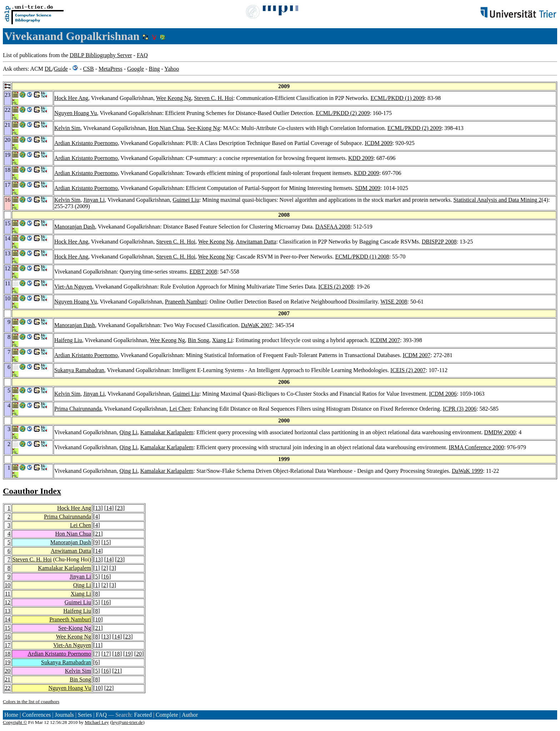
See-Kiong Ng (204, 128)
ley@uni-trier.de (127, 722)
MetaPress (111, 69)
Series (85, 715)
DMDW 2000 (500, 432)
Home (11, 715)
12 (7, 602)
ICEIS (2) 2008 (336, 287)
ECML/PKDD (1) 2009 (397, 98)
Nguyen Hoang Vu (76, 113)
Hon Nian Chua (166, 128)
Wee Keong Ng (174, 98)
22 (7, 688)
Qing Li (128, 432)
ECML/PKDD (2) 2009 (343, 113)
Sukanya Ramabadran (79, 370)
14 (109, 508)
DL (48, 69)
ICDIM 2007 (385, 340)
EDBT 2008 (203, 272)
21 (98, 534)
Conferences (36, 715)
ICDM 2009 (379, 143)
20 (139, 654)
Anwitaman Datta (256, 242)
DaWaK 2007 (257, 325)
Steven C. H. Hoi (214, 98)
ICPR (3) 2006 (460, 409)
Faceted (143, 715)
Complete (167, 715)
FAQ (142, 55)
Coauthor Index (32, 491)
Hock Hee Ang (71, 98)
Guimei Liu (186, 200)
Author (190, 715)
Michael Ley (97, 722)
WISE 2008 (394, 302)
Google (136, 69)
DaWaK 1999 (467, 471)
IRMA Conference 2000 (477, 447)
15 (106, 542)
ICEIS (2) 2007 (408, 370)
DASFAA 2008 (333, 227)
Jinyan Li (94, 200)
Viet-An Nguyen (73, 287)
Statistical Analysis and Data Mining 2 (498, 200)
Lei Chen (180, 409)
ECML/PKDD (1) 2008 (362, 257)
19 (128, 654)
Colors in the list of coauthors (31, 702)
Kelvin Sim (67, 128)
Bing (154, 69)
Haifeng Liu (68, 340)
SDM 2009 (368, 188)
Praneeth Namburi (186, 302)
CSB (88, 69)
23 (120, 508)
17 (7, 645)
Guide (61, 69)
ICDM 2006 (443, 394)
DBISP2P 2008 (439, 242)
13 (98, 508)
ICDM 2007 (417, 355)
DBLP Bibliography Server (101, 55)
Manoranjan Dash (75, 227)
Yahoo (172, 69)
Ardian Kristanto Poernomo (86, 143)
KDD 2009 (361, 158)
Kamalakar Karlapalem (167, 432)
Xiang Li (222, 340)
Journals (64, 715)
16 (106, 577)
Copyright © (15, 722)
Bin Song (199, 340)
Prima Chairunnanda (78, 409)
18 (7, 654)
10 (7, 585)
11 (8, 594)
